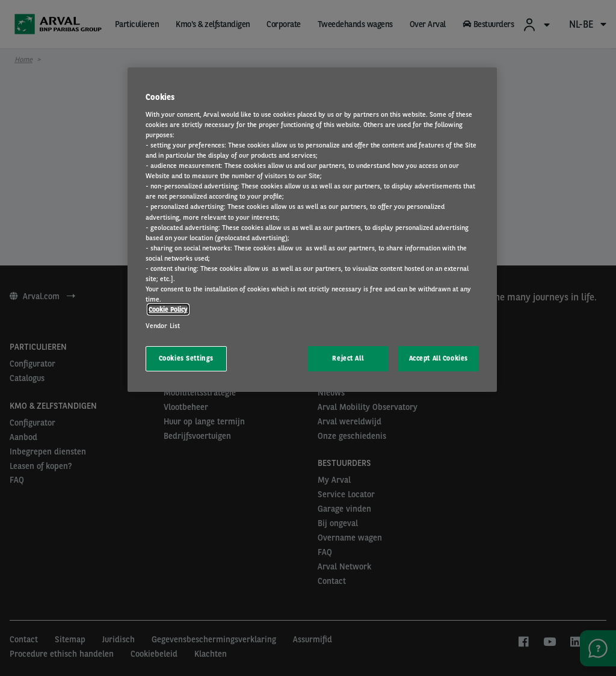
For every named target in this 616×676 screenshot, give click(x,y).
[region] (312, 230)
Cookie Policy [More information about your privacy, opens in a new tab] (168, 309)
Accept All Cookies (439, 358)
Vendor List (163, 326)
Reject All (348, 358)
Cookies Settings (186, 358)
